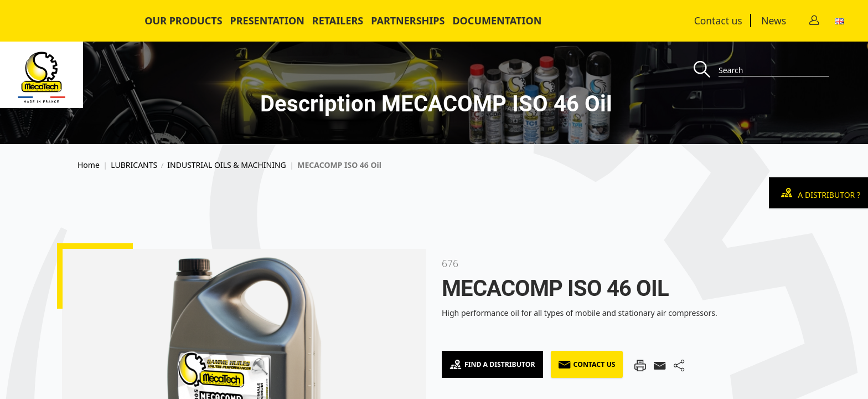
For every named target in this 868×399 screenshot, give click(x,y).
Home (89, 165)
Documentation (497, 21)
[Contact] (814, 21)
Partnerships (408, 21)
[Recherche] (706, 70)
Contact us (718, 21)
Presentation (267, 21)
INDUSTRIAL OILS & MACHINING (226, 165)
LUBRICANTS (134, 165)
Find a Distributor (492, 364)
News (774, 21)
